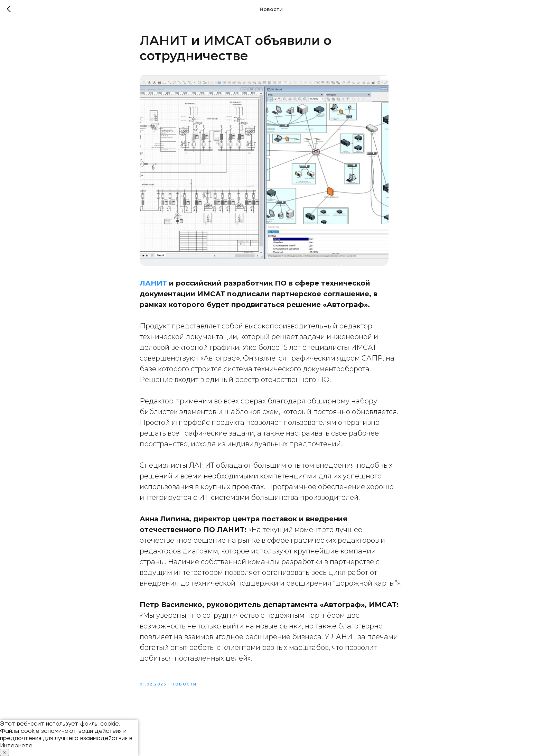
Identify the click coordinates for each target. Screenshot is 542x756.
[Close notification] (4, 752)
